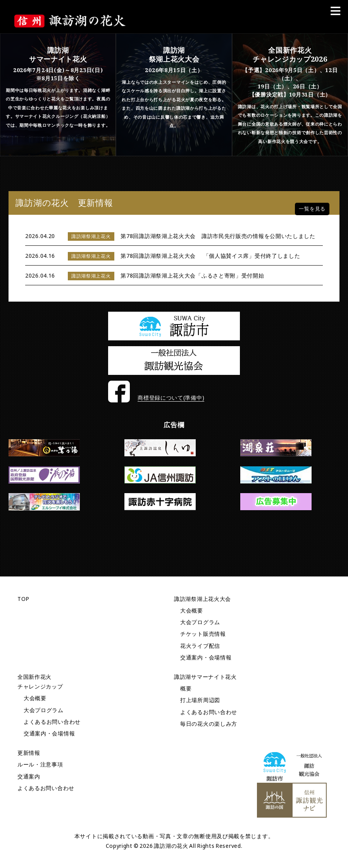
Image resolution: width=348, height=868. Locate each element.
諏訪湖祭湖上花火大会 (202, 599)
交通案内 (29, 776)
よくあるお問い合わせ (52, 722)
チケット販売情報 (203, 634)
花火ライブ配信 (200, 646)
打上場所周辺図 (200, 700)
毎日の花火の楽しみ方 (209, 724)
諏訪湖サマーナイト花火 (205, 677)
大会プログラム (200, 622)
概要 (186, 688)
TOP (23, 599)
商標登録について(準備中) (171, 398)
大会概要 (192, 610)
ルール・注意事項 (40, 764)
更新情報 (29, 753)
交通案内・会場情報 (206, 657)
